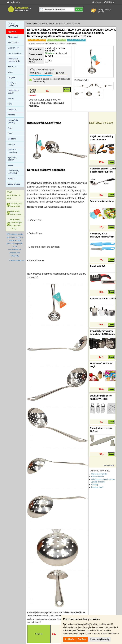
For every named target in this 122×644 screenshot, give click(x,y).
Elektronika (13, 67)
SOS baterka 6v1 (15, 250)
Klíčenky (12, 115)
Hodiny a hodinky (12, 84)
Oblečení (12, 139)
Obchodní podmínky (99, 474)
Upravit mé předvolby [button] (99, 639)
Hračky (11, 98)
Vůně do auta (15, 253)
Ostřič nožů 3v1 (98, 266)
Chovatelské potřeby (13, 92)
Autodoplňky (13, 42)
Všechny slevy (109, 465)
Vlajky (11, 165)
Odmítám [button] (82, 639)
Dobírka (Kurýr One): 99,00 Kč (45, 100)
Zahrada (12, 178)
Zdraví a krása (14, 184)
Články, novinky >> (17, 260)
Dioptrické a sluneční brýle (14, 60)
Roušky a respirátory (12, 151)
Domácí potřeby (15, 53)
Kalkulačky (15, 256)
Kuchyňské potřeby (46, 24)
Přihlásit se (109, 2)
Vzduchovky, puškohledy (13, 172)
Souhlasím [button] (69, 639)
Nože (10, 128)
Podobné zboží (97, 487)
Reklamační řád (97, 477)
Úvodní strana (13, 2)
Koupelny (12, 109)
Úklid (10, 133)
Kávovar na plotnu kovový (103, 298)
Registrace (97, 2)
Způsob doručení (98, 482)
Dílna (10, 72)
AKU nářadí (13, 37)
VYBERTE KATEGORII (13, 25)
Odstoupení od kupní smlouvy (103, 479)
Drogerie (12, 77)
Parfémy (12, 144)
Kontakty (95, 485)
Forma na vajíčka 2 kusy (102, 201)
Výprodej (12, 32)
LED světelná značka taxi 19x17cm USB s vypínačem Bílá (15, 237)
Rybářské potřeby (12, 159)
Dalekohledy (13, 48)
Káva (10, 104)
